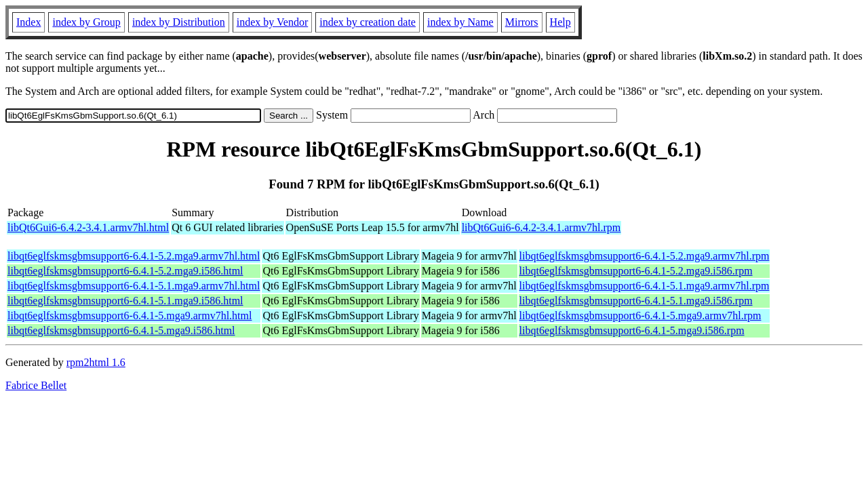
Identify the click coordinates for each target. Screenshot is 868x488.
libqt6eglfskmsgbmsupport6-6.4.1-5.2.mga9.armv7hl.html (134, 256)
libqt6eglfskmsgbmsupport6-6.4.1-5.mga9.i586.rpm (632, 330)
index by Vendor (272, 22)
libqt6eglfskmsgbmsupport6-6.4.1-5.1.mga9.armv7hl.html (134, 286)
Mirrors (522, 22)
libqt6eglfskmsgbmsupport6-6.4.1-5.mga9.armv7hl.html (130, 316)
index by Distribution (179, 22)
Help (560, 22)
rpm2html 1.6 (96, 362)
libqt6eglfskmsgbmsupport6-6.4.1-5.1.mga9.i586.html (125, 301)
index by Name (460, 22)
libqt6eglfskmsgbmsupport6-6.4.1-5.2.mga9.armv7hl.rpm (645, 256)
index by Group (86, 22)
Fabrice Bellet (36, 385)
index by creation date (368, 22)
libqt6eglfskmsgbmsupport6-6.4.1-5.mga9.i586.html (121, 330)
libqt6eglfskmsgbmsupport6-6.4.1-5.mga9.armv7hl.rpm (640, 316)
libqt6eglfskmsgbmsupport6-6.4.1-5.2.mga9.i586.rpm (636, 271)
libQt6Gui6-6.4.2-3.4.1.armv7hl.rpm (541, 227)
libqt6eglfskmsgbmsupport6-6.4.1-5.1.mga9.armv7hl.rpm (645, 286)
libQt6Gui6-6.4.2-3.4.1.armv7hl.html (88, 227)
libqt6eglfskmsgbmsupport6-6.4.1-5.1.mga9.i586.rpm (636, 301)
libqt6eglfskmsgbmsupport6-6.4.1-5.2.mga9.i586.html (125, 271)
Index (28, 22)
